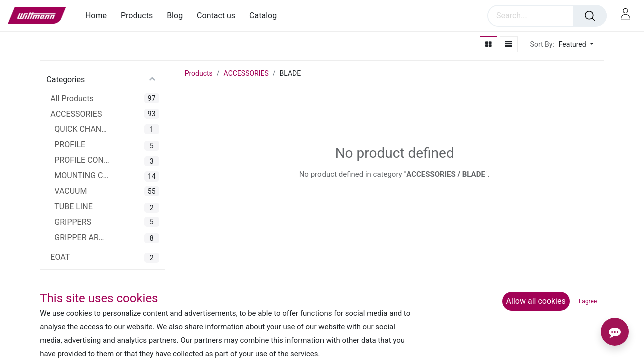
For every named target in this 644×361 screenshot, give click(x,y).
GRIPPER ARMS (82, 237)
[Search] (590, 16)
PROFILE (70, 145)
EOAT (60, 257)
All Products (72, 99)
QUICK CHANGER (82, 129)
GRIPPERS (73, 222)
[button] (575, 44)
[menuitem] (99, 15)
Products (199, 73)
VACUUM (70, 191)
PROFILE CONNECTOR (82, 160)
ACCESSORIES (76, 114)
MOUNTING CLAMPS (82, 176)
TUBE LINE (73, 206)
